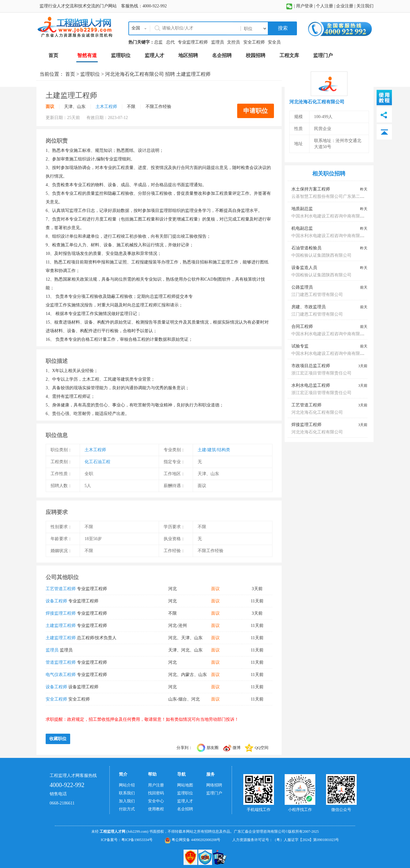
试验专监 (300, 346)
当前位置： (52, 74)
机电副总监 (302, 228)
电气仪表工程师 (61, 675)
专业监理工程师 (193, 42)
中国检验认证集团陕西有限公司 (321, 255)
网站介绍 (127, 785)
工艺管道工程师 (61, 589)
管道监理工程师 (61, 662)
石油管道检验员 (306, 248)
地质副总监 (302, 209)
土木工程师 (106, 107)
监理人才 (185, 801)
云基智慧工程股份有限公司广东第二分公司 (332, 196)
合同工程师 (302, 326)
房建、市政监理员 (309, 307)
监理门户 (214, 793)
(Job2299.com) (137, 832)
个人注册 (325, 6)
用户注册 (156, 785)
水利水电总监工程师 (311, 385)
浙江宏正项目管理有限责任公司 (321, 373)
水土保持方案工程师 (311, 189)
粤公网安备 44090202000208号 (192, 840)
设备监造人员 (304, 268)
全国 (136, 28)
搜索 (282, 28)
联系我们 (127, 793)
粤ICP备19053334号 (137, 840)
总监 (158, 42)
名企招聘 (185, 809)
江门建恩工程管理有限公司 (317, 295)
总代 (170, 42)
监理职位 (90, 74)
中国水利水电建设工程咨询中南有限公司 (330, 216)
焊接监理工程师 (61, 613)
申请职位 (256, 111)
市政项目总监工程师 (311, 366)
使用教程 (156, 809)
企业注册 (345, 6)
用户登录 (305, 6)
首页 (70, 74)
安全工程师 (254, 42)
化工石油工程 (97, 462)
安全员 (274, 42)
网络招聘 (214, 785)
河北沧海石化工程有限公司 (135, 74)
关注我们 (365, 6)
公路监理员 (302, 287)
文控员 (233, 42)
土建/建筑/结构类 (214, 450)
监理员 (218, 42)
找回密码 (156, 793)
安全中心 (156, 801)
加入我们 (127, 801)
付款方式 (127, 809)
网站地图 (185, 785)
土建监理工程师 (61, 626)
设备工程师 (56, 601)
